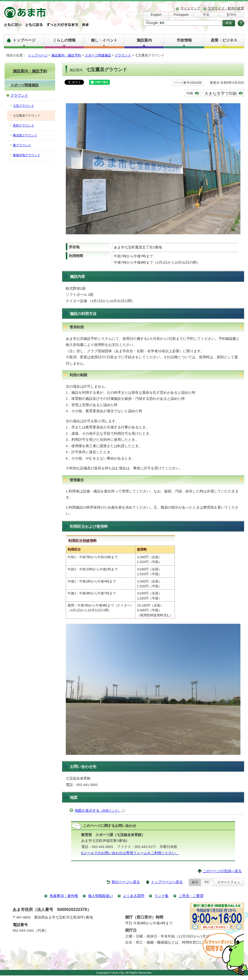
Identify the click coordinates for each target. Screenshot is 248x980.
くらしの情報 (64, 40)
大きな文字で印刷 (221, 93)
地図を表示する (100, 811)
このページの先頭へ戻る (222, 871)
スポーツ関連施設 (98, 55)
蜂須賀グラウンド (25, 135)
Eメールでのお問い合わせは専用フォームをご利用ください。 (130, 853)
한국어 (231, 15)
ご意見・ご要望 (191, 896)
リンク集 (161, 896)
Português (181, 15)
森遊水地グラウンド (27, 155)
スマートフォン (229, 882)
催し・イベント (104, 40)
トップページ (24, 40)
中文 (206, 15)
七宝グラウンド (24, 106)
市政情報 (184, 40)
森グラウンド (22, 145)
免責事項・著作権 (64, 896)
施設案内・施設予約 (66, 55)
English (156, 15)
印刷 (190, 93)
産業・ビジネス (224, 40)
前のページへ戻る (126, 882)
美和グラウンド (24, 126)
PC (207, 882)
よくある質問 (134, 896)
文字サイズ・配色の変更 (226, 8)
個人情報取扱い (100, 896)
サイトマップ (190, 8)
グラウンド (123, 55)
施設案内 (144, 40)
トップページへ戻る (167, 882)
